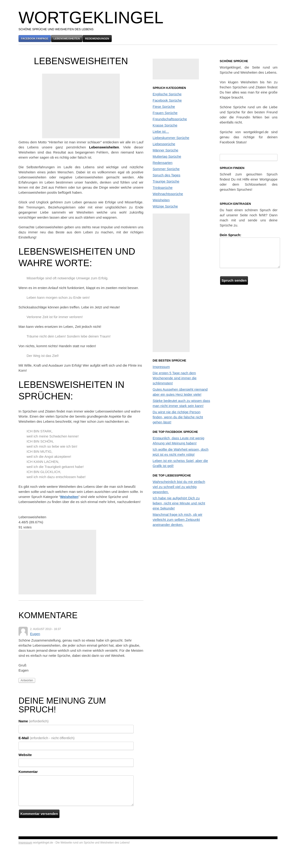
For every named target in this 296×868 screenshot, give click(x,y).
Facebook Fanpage (35, 39)
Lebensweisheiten (67, 39)
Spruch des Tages (166, 175)
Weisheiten (69, 497)
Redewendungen (97, 39)
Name (34, 721)
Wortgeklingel (91, 18)
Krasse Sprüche (165, 125)
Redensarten (163, 163)
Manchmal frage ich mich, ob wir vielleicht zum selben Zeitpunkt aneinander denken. (177, 520)
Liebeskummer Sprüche (171, 138)
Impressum (161, 367)
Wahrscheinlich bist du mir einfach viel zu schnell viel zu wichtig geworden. (179, 487)
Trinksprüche (163, 188)
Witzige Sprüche (165, 206)
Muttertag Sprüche (167, 156)
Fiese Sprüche (164, 107)
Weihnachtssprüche (168, 194)
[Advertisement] (81, 106)
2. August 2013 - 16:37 (45, 629)
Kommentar (28, 772)
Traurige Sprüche (166, 181)
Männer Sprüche (165, 150)
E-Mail (46, 738)
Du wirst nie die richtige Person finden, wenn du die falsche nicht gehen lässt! (178, 417)
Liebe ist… (161, 131)
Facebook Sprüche (167, 100)
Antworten (27, 680)
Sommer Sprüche (166, 169)
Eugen (35, 634)
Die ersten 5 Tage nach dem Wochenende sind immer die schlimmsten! (175, 378)
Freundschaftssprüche (170, 119)
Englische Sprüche (167, 94)
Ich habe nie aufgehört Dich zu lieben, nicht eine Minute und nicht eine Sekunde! (179, 503)
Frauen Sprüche (165, 113)
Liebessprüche (164, 144)
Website (25, 755)
